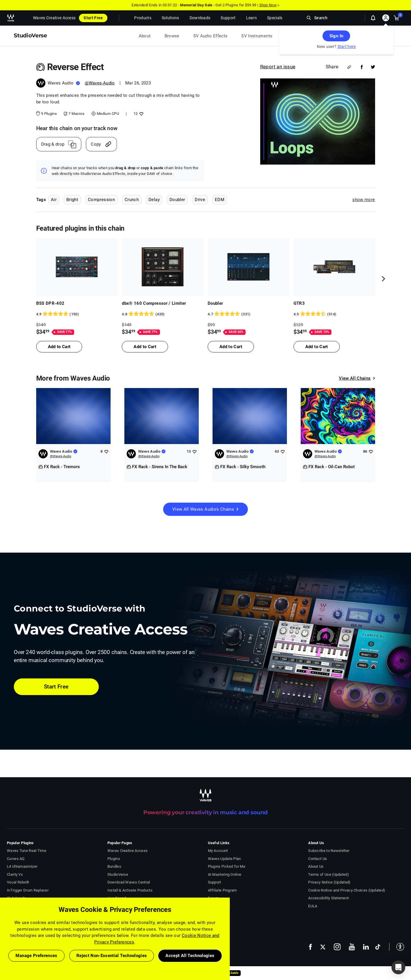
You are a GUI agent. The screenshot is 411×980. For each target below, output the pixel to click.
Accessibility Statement (328, 898)
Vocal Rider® (18, 882)
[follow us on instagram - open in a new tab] (337, 947)
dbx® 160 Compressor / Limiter (154, 303)
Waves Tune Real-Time (27, 851)
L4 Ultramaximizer (22, 866)
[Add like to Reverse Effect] (141, 114)
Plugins (114, 859)
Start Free (93, 18)
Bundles (114, 866)
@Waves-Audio (100, 83)
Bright (72, 200)
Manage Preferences (36, 956)
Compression (101, 200)
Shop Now (268, 5)
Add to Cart (59, 347)
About (145, 36)
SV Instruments (257, 36)
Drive (200, 200)
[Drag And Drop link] (59, 144)
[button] (397, 947)
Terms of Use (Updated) (329, 874)
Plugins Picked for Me (227, 866)
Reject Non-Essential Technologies (112, 956)
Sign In (336, 36)
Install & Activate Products (130, 890)
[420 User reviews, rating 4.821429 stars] (163, 314)
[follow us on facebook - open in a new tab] (310, 947)
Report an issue (278, 67)
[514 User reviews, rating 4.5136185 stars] (334, 314)
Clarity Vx (15, 874)
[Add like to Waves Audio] (106, 451)
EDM (220, 200)
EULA (313, 906)
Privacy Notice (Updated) (329, 882)
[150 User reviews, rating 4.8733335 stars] (77, 314)
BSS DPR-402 (50, 303)
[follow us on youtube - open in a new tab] (352, 947)
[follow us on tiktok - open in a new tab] (378, 947)
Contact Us (318, 859)
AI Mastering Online (225, 874)
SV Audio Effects (211, 36)
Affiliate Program (222, 890)
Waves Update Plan (224, 859)
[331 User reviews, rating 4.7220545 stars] (248, 314)
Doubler (177, 200)
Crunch (132, 200)
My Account (218, 851)
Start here (347, 47)
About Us (316, 866)
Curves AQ (16, 859)
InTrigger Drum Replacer (28, 890)
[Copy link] (101, 144)
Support (215, 882)
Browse (172, 36)
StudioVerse (118, 874)
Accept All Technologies (190, 956)
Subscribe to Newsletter (329, 851)
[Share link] (349, 67)
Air (54, 200)
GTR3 (299, 303)
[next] (381, 279)
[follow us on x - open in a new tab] (323, 947)
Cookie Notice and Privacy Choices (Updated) (347, 890)
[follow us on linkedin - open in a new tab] (366, 947)
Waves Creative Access (54, 18)
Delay (154, 200)
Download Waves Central (129, 882)
